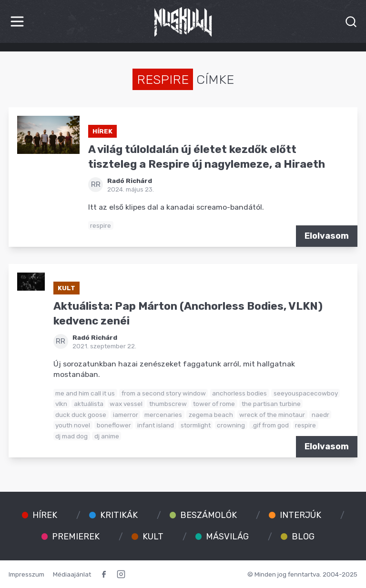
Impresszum (26, 574)
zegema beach (211, 415)
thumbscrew (168, 404)
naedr (320, 415)
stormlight (196, 425)
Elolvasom (327, 236)
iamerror (126, 415)
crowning (231, 425)
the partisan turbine (271, 404)
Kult (66, 288)
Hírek (102, 131)
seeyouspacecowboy (306, 393)
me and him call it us (85, 393)
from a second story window (164, 393)
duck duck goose (81, 415)
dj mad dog (71, 436)
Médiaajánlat (72, 574)
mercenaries (163, 415)
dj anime (107, 436)
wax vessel (126, 404)
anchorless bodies (239, 393)
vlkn (61, 404)
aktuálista (89, 404)
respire (101, 225)
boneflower (114, 425)
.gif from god (270, 425)
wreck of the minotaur (272, 415)
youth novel (73, 425)
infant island (156, 425)
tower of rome (214, 404)
